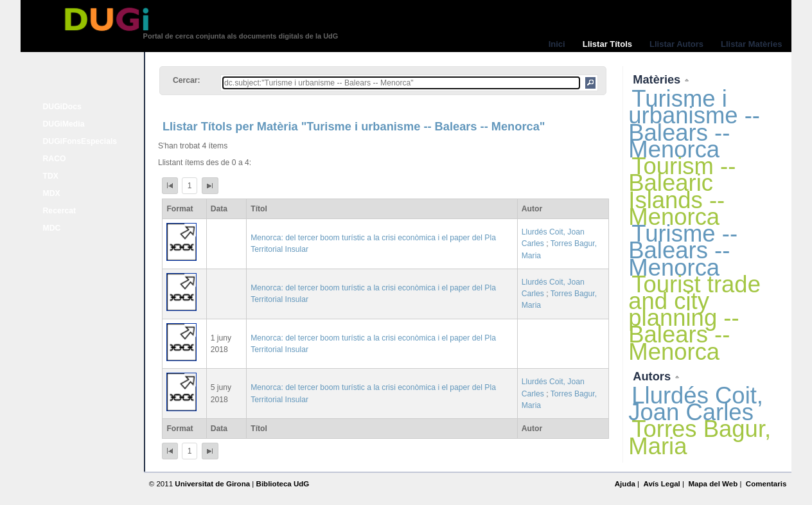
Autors (653, 376)
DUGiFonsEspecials (80, 141)
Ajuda (625, 484)
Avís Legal (661, 484)
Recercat (59, 211)
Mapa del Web (713, 484)
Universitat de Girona (212, 484)
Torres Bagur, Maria (700, 437)
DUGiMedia (64, 124)
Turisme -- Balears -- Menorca (683, 250)
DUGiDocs (62, 107)
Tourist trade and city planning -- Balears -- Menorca (694, 318)
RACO (55, 159)
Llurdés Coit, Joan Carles (696, 404)
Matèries (658, 79)
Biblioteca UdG (283, 484)
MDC (52, 228)
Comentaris (766, 484)
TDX (51, 176)
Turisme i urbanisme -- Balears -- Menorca (694, 124)
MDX (52, 193)
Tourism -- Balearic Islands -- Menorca (682, 191)
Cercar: (187, 80)
